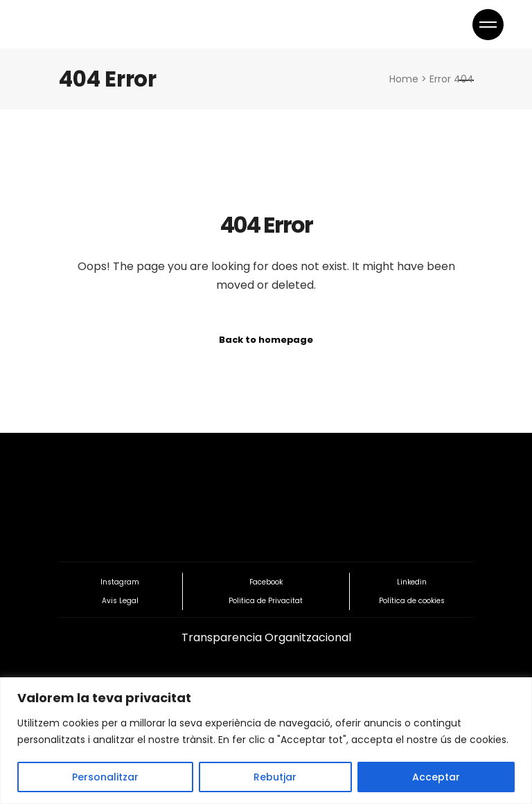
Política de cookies (412, 601)
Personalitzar (105, 777)
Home (404, 79)
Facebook (266, 582)
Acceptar (436, 777)
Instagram (120, 582)
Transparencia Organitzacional (266, 637)
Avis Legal (120, 601)
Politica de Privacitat (266, 601)
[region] (266, 741)
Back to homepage (266, 340)
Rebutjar (275, 777)
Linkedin (412, 582)
